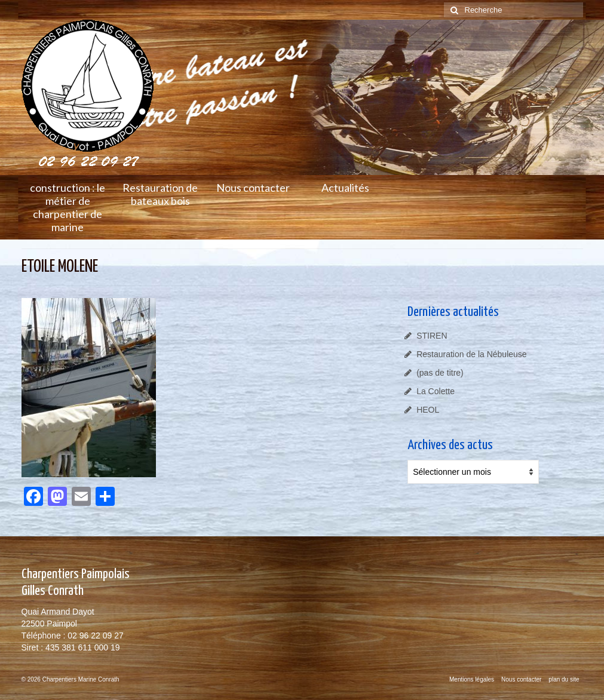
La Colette (436, 391)
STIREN (432, 336)
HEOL (428, 410)
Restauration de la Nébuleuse (471, 354)
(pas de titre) (440, 373)
